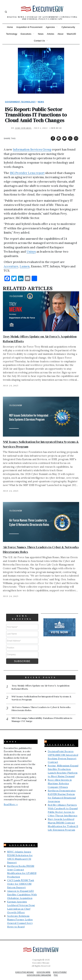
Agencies (50, 27)
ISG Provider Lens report (27, 173)
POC (56, 970)
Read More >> (11, 800)
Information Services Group (32, 149)
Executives (26, 34)
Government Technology (20, 102)
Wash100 (71, 34)
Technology (12, 34)
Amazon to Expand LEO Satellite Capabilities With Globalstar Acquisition (22, 890)
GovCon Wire (43, 968)
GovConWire (23, 841)
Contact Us (39, 41)
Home (10, 27)
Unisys (31, 252)
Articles (51, 34)
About (60, 34)
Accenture (11, 266)
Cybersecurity (68, 27)
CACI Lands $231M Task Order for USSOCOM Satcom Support (21, 879)
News (41, 34)
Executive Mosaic (25, 968)
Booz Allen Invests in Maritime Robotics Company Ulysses (60, 779)
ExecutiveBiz (60, 740)
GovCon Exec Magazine (39, 970)
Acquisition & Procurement (29, 27)
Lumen (25, 266)
